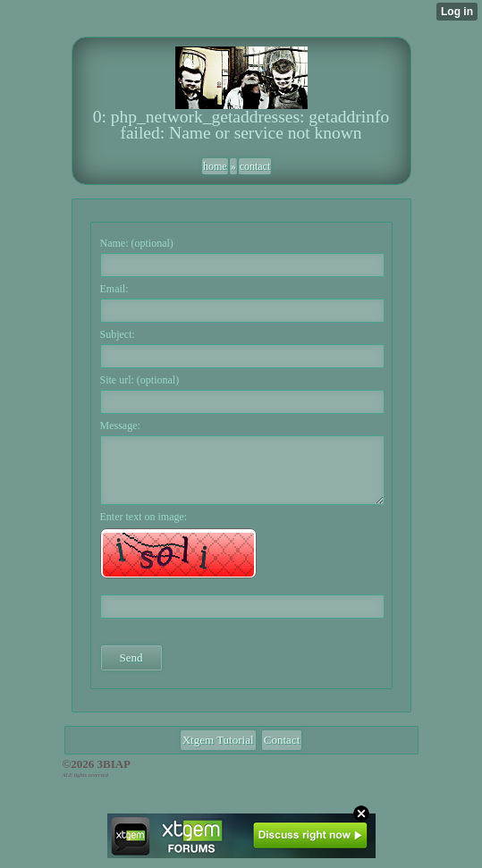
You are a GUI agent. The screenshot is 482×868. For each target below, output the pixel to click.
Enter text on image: (144, 517)
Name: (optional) (137, 243)
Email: (114, 289)
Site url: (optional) (140, 380)
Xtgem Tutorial (218, 740)
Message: (120, 426)
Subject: (118, 334)
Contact (282, 740)
